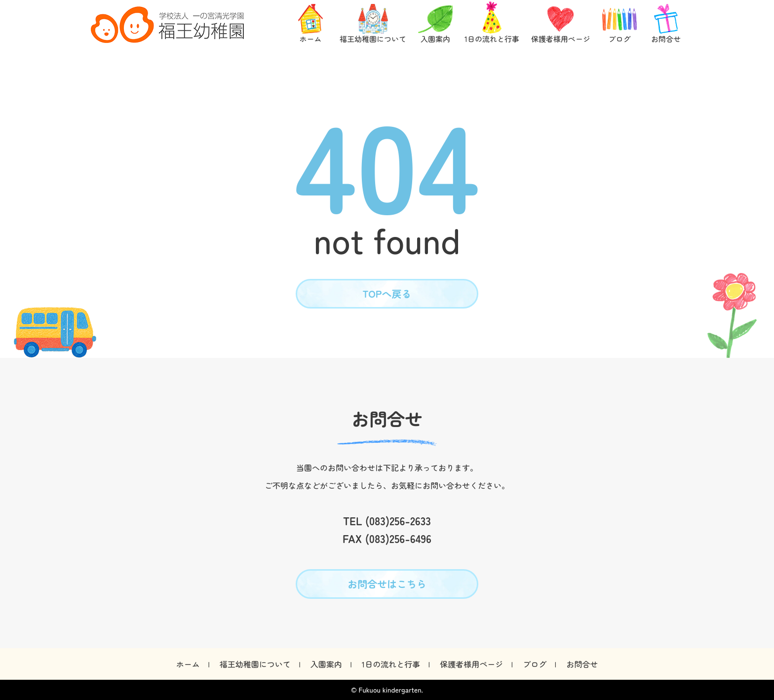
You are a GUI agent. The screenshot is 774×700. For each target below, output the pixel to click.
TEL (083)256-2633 (387, 520)
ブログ (535, 664)
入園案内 (326, 664)
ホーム (188, 664)
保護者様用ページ (471, 664)
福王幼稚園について (255, 664)
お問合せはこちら (387, 584)
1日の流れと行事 (391, 664)
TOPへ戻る (387, 293)
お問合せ (582, 664)
